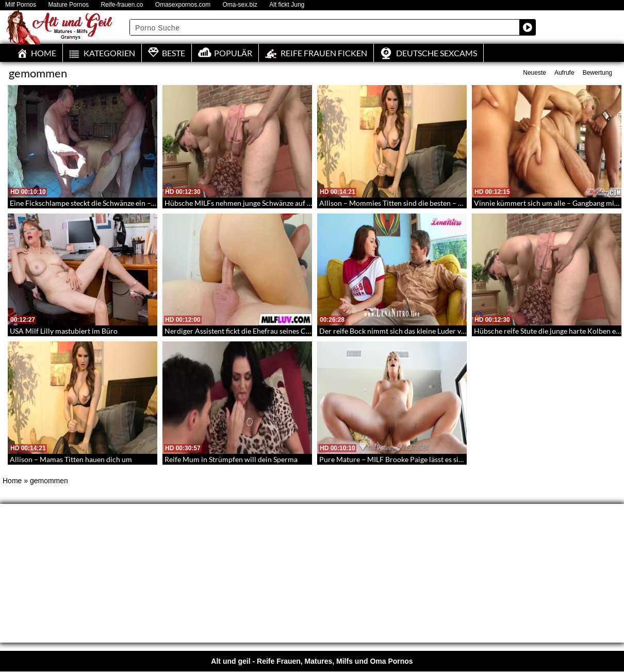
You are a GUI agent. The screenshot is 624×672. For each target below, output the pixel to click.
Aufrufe (564, 73)
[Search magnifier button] (528, 27)
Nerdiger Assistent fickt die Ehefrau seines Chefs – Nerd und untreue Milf (282, 331)
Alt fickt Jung (287, 5)
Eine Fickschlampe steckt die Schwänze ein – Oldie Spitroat (104, 203)
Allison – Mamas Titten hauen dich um (71, 459)
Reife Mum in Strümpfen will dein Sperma (231, 459)
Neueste (535, 73)
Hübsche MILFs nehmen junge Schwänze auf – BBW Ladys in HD (267, 203)
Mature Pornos (68, 5)
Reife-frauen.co (122, 5)
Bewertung (597, 73)
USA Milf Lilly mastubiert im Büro (64, 331)
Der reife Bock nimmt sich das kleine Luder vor (394, 331)
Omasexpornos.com (183, 5)
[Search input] (325, 27)
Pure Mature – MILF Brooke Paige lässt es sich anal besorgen (416, 459)
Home (12, 481)
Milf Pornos (21, 5)
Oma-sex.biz (240, 5)
